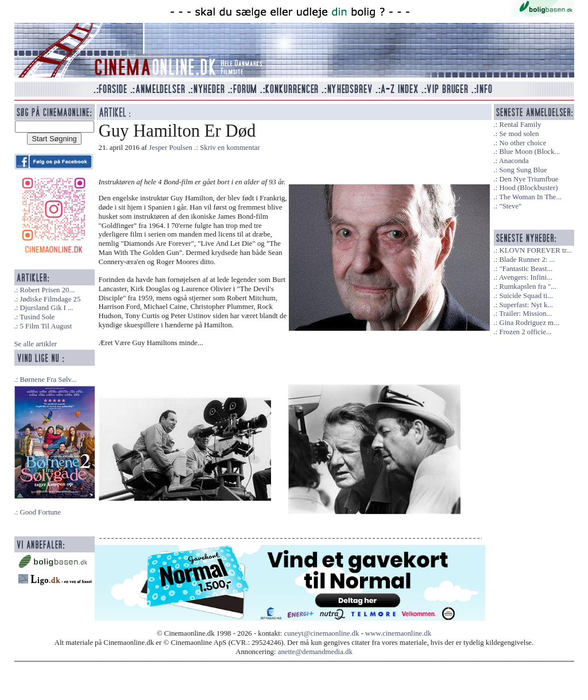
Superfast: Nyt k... (526, 305)
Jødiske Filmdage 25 (50, 299)
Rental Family (520, 125)
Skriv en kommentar (230, 148)
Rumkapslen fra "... (527, 287)
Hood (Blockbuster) (528, 188)
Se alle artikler (36, 344)
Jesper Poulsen (171, 148)
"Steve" (510, 206)
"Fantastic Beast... (526, 269)
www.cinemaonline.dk (398, 633)
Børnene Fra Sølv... (48, 380)
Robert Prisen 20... (47, 290)
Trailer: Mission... (525, 314)
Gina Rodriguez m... (529, 323)
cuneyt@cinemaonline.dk (322, 633)
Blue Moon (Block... (529, 152)
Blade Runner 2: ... (527, 260)
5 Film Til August (46, 326)
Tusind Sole (37, 317)
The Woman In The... (530, 197)
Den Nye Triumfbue (529, 179)
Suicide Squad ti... (526, 296)
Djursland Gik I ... (46, 308)
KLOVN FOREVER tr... (535, 250)
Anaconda (514, 161)
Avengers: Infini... (526, 277)
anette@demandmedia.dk (315, 652)
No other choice (523, 143)
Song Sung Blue (523, 170)
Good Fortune (40, 512)
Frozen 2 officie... (525, 332)
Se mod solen (519, 134)
